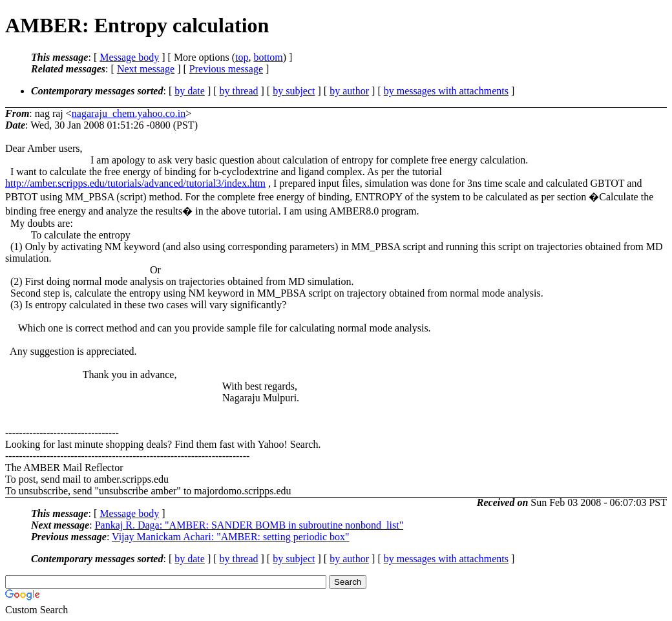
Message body (129, 57)
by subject (294, 91)
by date (190, 91)
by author (349, 91)
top (242, 57)
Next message (146, 69)
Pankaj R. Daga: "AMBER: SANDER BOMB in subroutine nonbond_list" (249, 525)
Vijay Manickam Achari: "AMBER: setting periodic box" (231, 537)
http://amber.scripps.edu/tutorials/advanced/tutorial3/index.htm (135, 183)
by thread (239, 91)
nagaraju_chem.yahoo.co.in (129, 113)
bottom (268, 57)
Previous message (226, 69)
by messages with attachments (446, 91)
